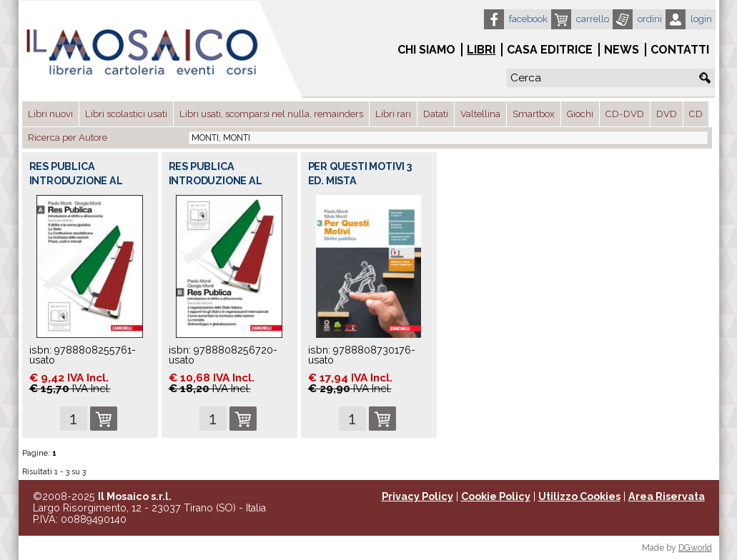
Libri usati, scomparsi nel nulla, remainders (271, 114)
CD (696, 114)
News (622, 50)
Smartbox (534, 114)
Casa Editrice (550, 50)
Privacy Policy (417, 496)
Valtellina (480, 114)
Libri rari (393, 114)
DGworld (695, 548)
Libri (481, 50)
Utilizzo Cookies (579, 496)
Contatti (680, 50)
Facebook (528, 19)
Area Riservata (667, 496)
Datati (436, 114)
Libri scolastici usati (126, 114)
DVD (667, 114)
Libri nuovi (50, 114)
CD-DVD (625, 114)
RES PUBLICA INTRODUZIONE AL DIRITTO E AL (76, 181)
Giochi (580, 114)
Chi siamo (426, 50)
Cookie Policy (496, 496)
